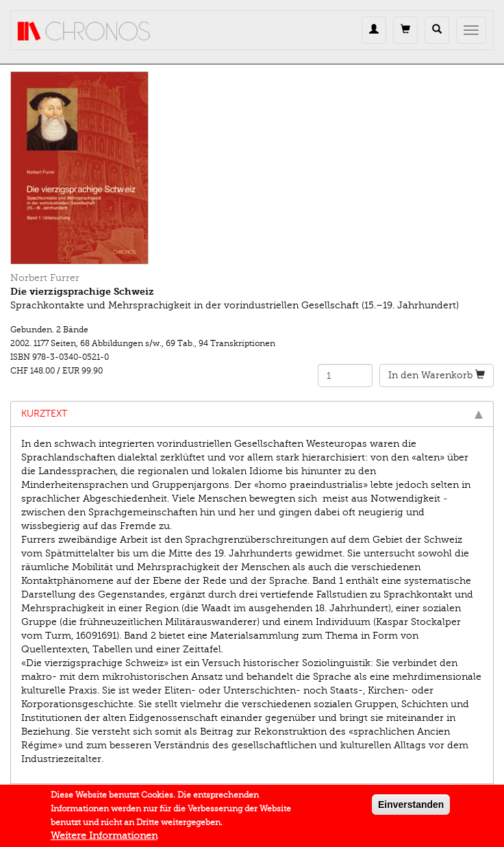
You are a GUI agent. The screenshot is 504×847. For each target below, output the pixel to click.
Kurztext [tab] (252, 414)
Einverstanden (411, 807)
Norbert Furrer (45, 278)
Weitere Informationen (104, 838)
